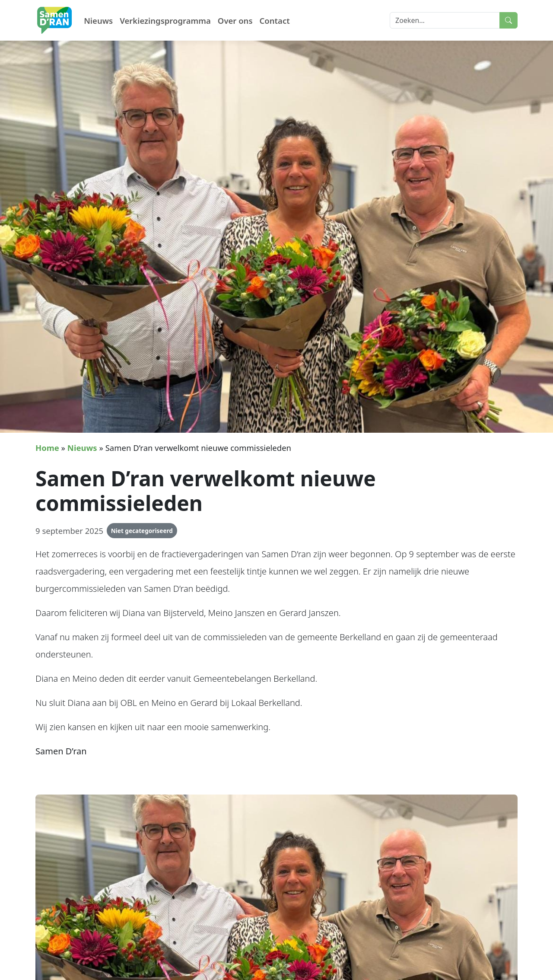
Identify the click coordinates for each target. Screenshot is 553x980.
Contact (275, 21)
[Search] (445, 20)
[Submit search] (509, 20)
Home (47, 448)
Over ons (235, 21)
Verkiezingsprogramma (165, 21)
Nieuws (98, 21)
